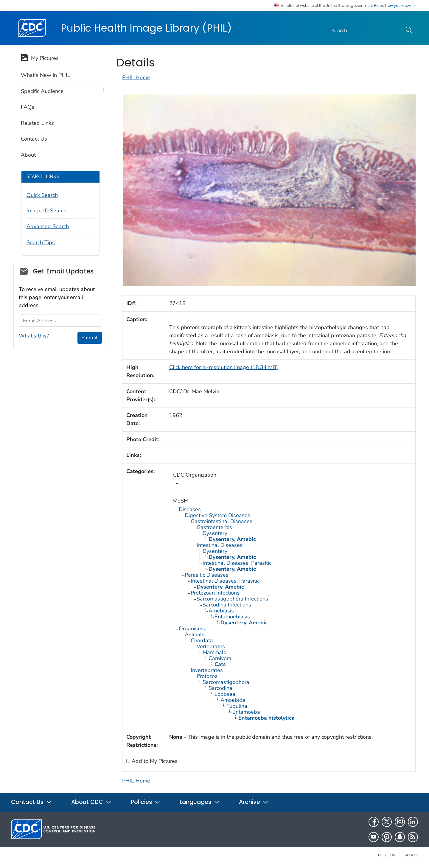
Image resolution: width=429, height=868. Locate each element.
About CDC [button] (91, 802)
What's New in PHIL (46, 75)
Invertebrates (207, 670)
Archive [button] (254, 802)
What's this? (34, 336)
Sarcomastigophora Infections (232, 599)
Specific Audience (42, 91)
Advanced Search (48, 226)
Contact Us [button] (32, 802)
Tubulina (237, 706)
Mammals (214, 652)
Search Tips (41, 242)
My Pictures (40, 59)
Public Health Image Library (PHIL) (146, 28)
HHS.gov (387, 855)
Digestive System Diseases (217, 515)
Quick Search (42, 195)
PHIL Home (136, 77)
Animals (195, 634)
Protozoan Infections (215, 593)
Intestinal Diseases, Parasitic (237, 563)
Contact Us (34, 139)
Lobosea (225, 694)
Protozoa (207, 676)
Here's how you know (395, 6)
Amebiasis (221, 611)
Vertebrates (211, 646)
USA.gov (409, 855)
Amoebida (233, 700)
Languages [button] (200, 802)
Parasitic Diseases (207, 575)
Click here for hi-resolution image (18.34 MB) (224, 367)
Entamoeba (246, 712)
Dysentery (215, 533)
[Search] (365, 31)
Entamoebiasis (232, 617)
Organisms (192, 629)
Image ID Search (46, 211)
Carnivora (220, 658)
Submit (90, 338)
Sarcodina (220, 688)
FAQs (28, 107)
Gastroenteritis (214, 527)
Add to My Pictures (154, 761)
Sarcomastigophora (226, 682)
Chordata (202, 640)
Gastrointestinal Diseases (222, 521)
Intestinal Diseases (220, 545)
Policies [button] (146, 802)
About (28, 155)
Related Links (37, 123)
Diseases (190, 509)
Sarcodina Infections (227, 605)
